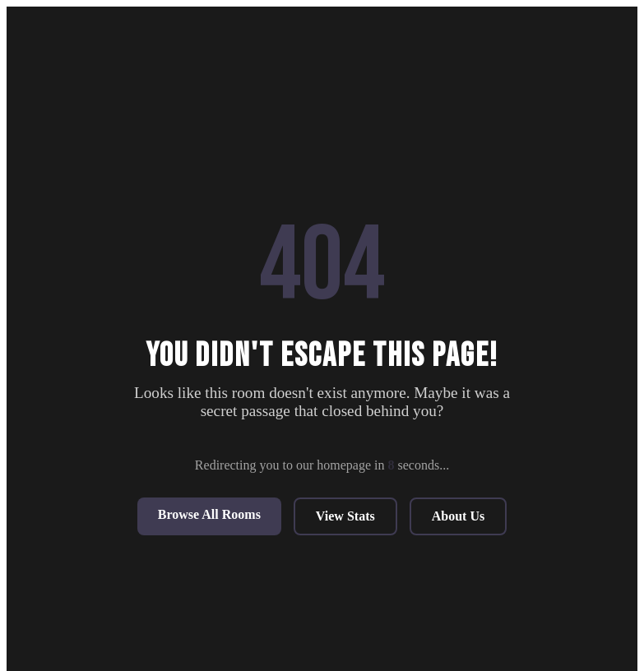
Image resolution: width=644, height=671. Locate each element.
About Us (458, 516)
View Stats (345, 516)
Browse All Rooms (209, 514)
